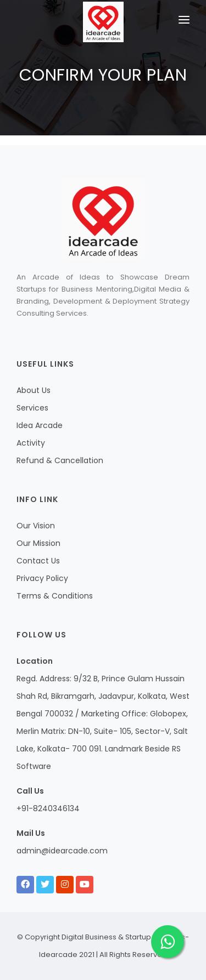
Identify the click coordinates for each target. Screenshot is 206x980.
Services (32, 408)
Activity (31, 443)
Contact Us (38, 561)
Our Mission (38, 543)
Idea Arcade (40, 425)
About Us (34, 390)
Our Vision (36, 526)
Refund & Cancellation (60, 460)
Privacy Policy (42, 578)
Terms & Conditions (55, 596)
